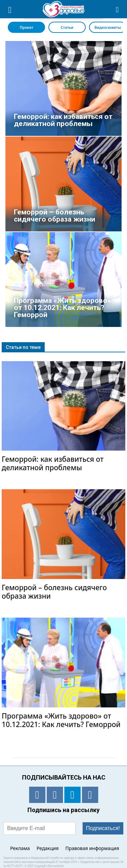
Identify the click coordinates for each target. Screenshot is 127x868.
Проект (26, 27)
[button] (118, 9)
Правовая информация (92, 848)
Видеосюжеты (108, 27)
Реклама (20, 848)
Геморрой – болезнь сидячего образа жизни (54, 592)
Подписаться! (103, 828)
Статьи (67, 27)
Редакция (48, 848)
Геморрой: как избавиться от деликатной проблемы (53, 463)
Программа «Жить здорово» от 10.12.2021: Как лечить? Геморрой (61, 720)
